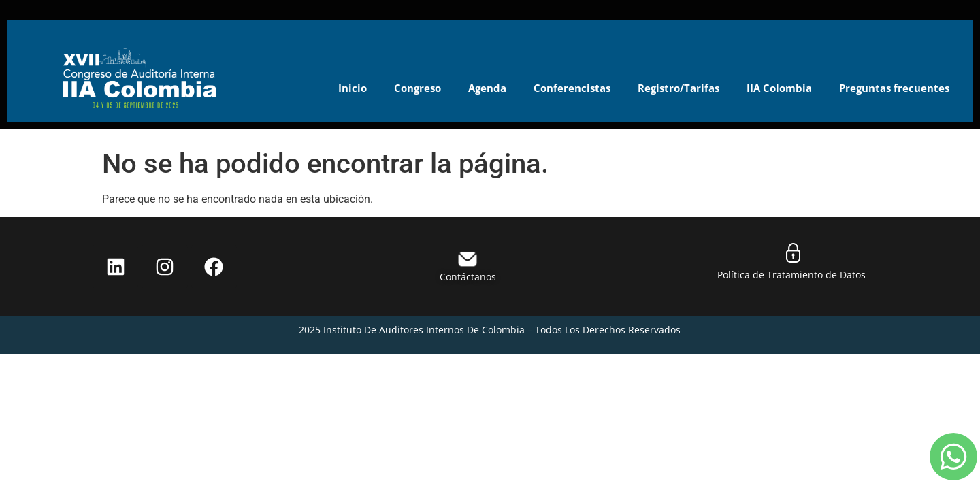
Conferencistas (572, 88)
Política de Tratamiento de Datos (793, 275)
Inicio (353, 88)
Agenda (487, 88)
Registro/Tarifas (679, 88)
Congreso (418, 88)
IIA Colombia (779, 88)
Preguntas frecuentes (894, 88)
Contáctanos (468, 277)
